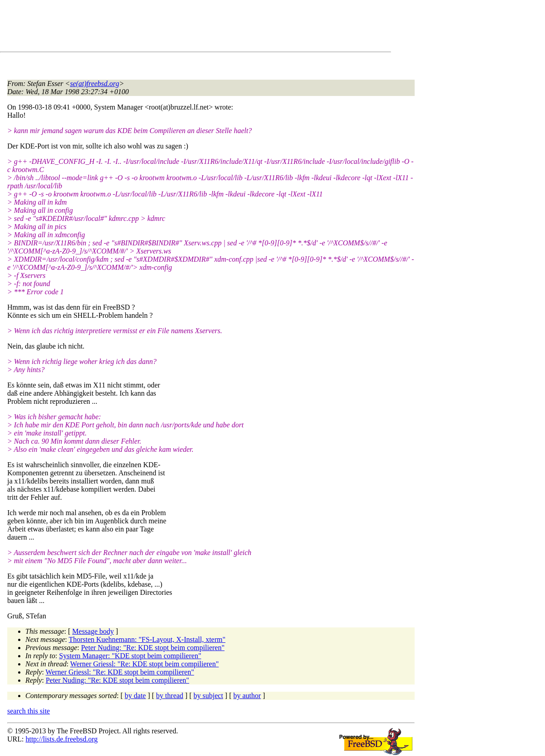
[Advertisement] (172, 28)
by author (247, 696)
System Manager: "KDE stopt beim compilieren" (130, 656)
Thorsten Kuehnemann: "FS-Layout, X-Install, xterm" (147, 639)
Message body (93, 631)
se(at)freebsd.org (95, 84)
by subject (208, 696)
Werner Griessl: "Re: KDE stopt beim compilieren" (144, 664)
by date (136, 696)
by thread (170, 696)
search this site (29, 711)
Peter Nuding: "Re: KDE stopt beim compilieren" (153, 648)
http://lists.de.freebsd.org (61, 739)
